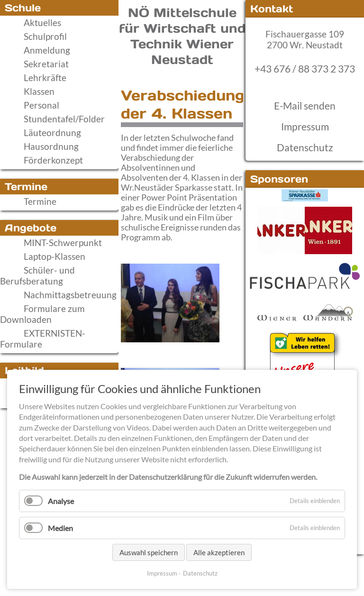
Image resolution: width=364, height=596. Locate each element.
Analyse (61, 501)
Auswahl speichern (149, 552)
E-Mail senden (305, 106)
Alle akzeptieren (219, 552)
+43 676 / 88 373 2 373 (305, 69)
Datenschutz (305, 147)
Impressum (305, 127)
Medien (60, 528)
